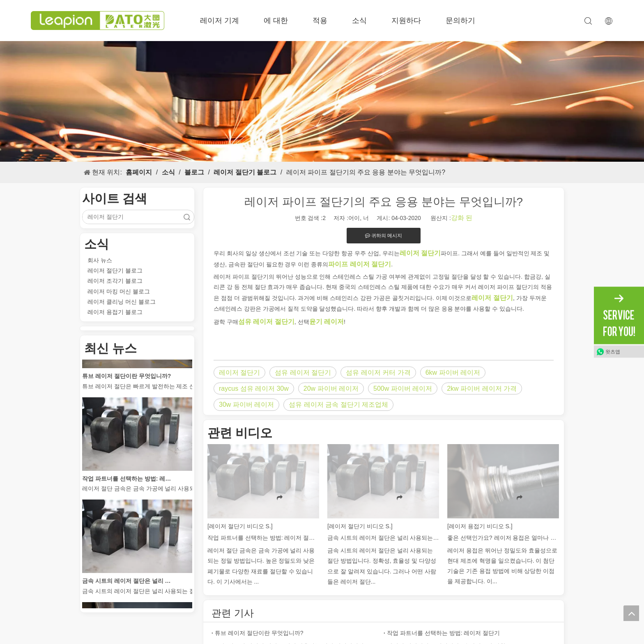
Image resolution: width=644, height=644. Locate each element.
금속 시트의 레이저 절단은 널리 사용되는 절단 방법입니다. (129, 582)
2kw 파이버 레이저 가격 (482, 388)
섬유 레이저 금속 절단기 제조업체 (338, 405)
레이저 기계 (220, 21)
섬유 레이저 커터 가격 (378, 372)
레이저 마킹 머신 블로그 (119, 291)
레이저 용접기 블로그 (115, 312)
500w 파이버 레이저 (403, 388)
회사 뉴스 (100, 260)
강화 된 (462, 218)
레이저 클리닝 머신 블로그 (122, 302)
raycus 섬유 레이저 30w (254, 388)
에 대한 (276, 21)
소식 (359, 21)
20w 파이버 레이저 (331, 388)
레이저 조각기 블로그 (115, 281)
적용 (320, 21)
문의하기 (460, 21)
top (631, 613)
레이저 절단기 (239, 372)
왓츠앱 (613, 351)
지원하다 (406, 21)
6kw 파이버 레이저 (453, 372)
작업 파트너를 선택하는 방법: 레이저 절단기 (129, 480)
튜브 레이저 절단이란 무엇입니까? (126, 377)
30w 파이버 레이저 (246, 405)
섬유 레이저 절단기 (303, 372)
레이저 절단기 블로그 (115, 270)
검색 (187, 217)
